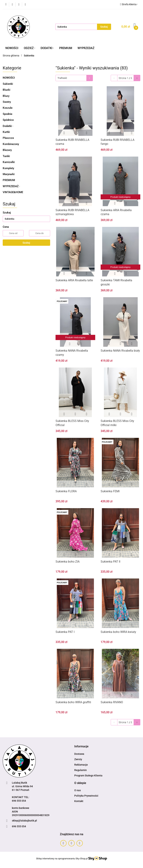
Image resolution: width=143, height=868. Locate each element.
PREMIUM (66, 48)
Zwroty (78, 759)
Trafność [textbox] (62, 78)
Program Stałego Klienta (88, 776)
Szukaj (26, 243)
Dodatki (8, 126)
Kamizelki (9, 162)
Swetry (7, 102)
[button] (81, 747)
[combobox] (74, 78)
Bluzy (6, 96)
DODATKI (47, 48)
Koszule (8, 108)
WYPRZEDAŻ (86, 48)
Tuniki (6, 156)
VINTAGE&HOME (13, 192)
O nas (78, 790)
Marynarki (9, 174)
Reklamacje (81, 765)
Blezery (7, 150)
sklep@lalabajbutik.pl (24, 821)
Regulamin (81, 770)
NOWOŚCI (12, 48)
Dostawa (79, 754)
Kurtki (6, 132)
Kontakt (79, 801)
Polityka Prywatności (86, 796)
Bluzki (6, 90)
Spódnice (8, 120)
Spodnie (7, 114)
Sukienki (8, 84)
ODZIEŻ (29, 48)
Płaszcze (8, 138)
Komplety (8, 168)
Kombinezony (11, 144)
